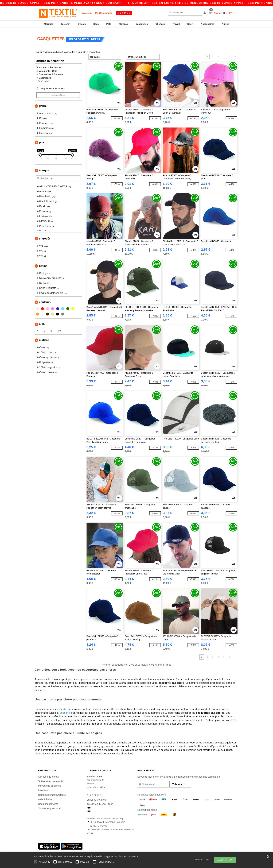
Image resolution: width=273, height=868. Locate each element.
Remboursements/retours (52, 793)
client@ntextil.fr (95, 778)
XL (52, 329)
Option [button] (43, 264)
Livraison (86, 13)
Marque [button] (44, 169)
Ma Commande (104, 13)
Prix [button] (42, 140)
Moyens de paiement (49, 784)
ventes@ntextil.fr (96, 785)
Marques (49, 24)
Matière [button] (44, 338)
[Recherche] (184, 13)
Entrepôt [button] (45, 237)
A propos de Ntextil (48, 775)
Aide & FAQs (45, 797)
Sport (190, 24)
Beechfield (66, 711)
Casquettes (142, 24)
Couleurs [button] (45, 300)
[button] (205, 13)
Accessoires (208, 24)
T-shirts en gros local (49, 807)
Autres (225, 24)
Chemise (160, 24)
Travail (176, 24)
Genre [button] (43, 104)
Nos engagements (48, 802)
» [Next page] (235, 55)
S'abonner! (178, 782)
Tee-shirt (66, 24)
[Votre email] (153, 782)
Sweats (82, 24)
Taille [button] (42, 323)
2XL (60, 329)
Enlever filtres (58, 93)
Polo (109, 24)
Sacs (96, 24)
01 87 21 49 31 (95, 793)
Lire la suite (132, 856)
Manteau (123, 24)
